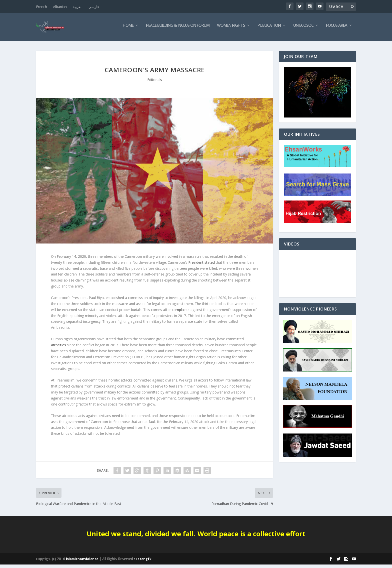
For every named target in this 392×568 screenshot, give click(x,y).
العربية (78, 7)
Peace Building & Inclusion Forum (178, 29)
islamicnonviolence (82, 562)
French (41, 7)
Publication (269, 29)
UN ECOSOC (303, 29)
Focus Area (337, 29)
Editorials (155, 83)
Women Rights (231, 29)
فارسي (94, 7)
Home (128, 29)
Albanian (60, 7)
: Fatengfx (143, 562)
